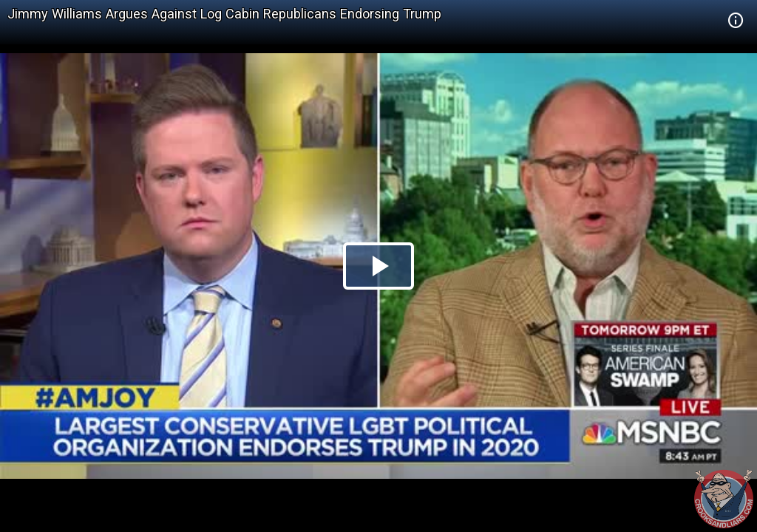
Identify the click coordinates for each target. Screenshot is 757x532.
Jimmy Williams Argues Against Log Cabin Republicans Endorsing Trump (224, 14)
